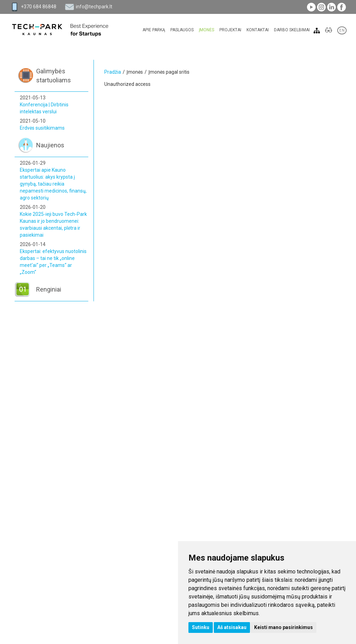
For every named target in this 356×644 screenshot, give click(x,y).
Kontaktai (258, 30)
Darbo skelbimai (292, 30)
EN (342, 30)
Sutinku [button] (201, 627)
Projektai (230, 30)
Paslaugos (182, 30)
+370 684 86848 (39, 7)
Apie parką (154, 30)
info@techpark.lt (94, 7)
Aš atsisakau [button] (232, 627)
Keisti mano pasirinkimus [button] (284, 627)
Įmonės (207, 30)
